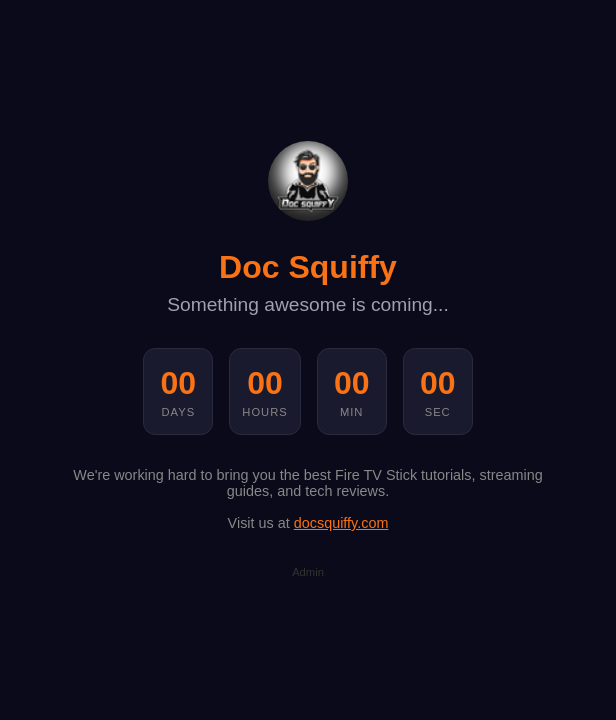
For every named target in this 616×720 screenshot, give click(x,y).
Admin (308, 572)
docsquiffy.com (341, 523)
